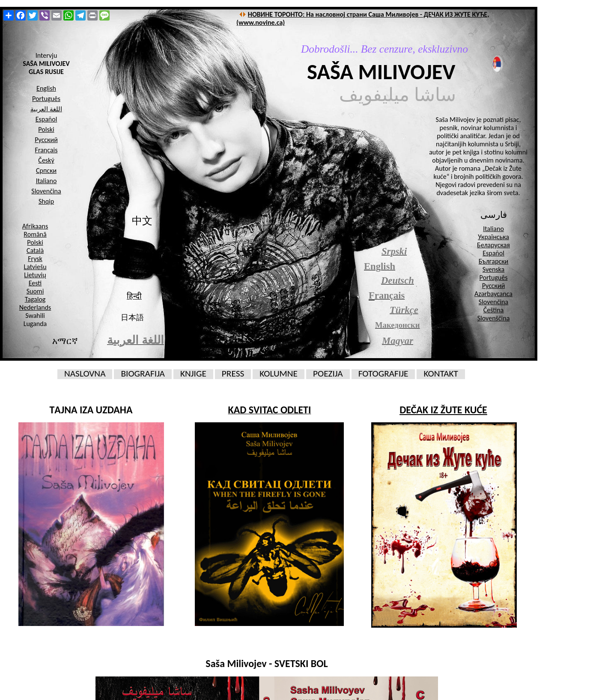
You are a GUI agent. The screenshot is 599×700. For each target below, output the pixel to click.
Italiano (493, 229)
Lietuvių (35, 275)
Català (35, 251)
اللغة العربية (46, 109)
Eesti (35, 283)
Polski (35, 242)
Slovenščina (494, 318)
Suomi (35, 291)
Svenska (494, 269)
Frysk (35, 259)
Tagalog (35, 299)
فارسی (494, 215)
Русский (494, 286)
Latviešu (35, 267)
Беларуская (493, 245)
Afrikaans (35, 226)
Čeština (494, 310)
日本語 (132, 317)
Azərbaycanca (493, 294)
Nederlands (35, 307)
